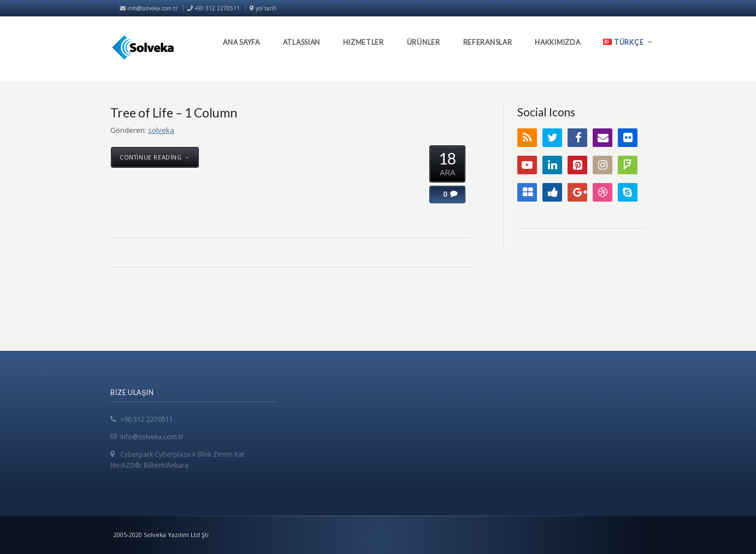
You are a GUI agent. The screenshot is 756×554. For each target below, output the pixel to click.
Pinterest (577, 165)
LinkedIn (552, 165)
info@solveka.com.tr (149, 8)
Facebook (577, 138)
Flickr (628, 138)
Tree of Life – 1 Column (174, 113)
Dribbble (603, 192)
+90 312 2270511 (147, 419)
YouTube (527, 165)
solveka (161, 130)
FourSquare (628, 165)
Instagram (603, 165)
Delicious (527, 192)
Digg (552, 192)
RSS (527, 138)
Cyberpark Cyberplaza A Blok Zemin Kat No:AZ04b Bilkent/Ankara (177, 460)
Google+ (577, 192)
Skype (628, 192)
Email (603, 138)
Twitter (552, 138)
